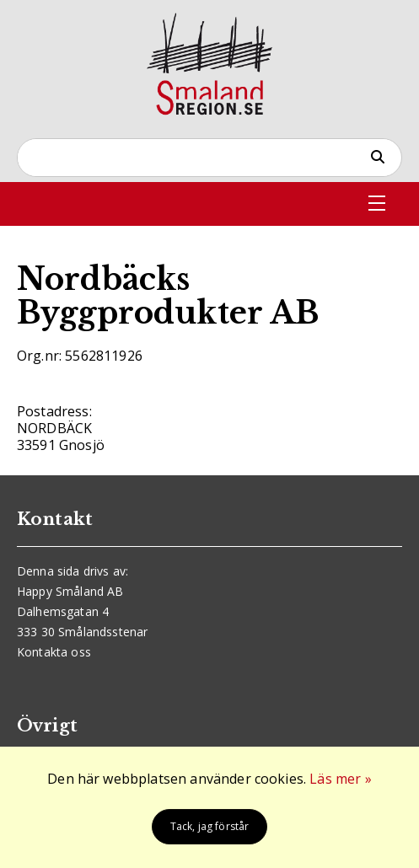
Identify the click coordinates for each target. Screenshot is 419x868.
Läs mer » (340, 779)
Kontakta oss (54, 652)
